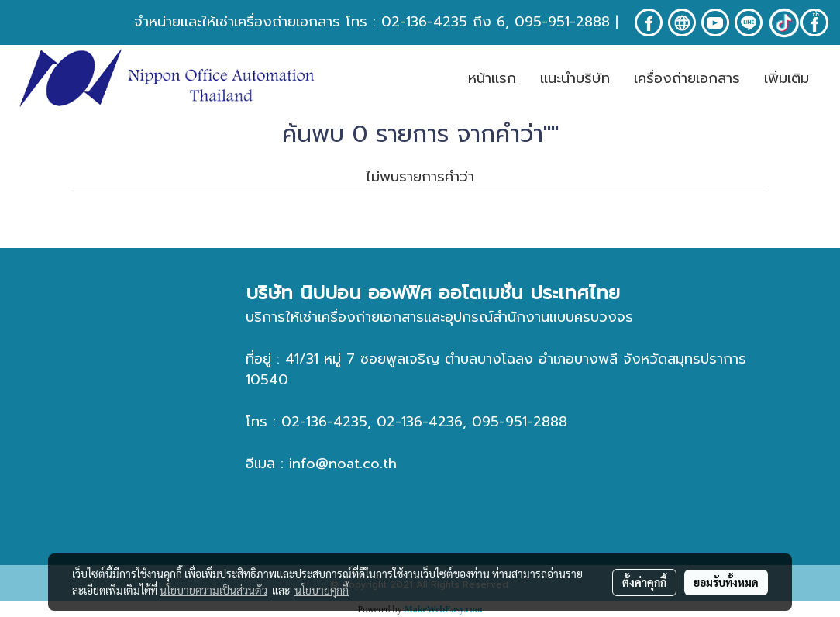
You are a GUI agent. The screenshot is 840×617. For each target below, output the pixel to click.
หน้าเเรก (492, 78)
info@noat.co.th (343, 464)
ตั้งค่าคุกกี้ (644, 582)
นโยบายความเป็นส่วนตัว (213, 590)
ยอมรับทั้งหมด (726, 582)
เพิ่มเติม (787, 78)
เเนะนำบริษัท (575, 78)
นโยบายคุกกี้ (322, 590)
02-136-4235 (424, 22)
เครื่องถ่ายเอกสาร (687, 78)
